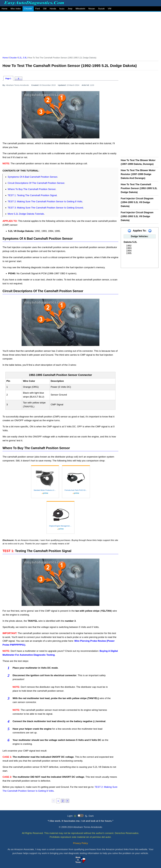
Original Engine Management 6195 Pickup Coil (61, 526)
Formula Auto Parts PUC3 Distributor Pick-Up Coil (76, 490)
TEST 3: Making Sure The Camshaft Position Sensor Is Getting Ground (45, 208)
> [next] (67, 801)
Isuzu (62, 9)
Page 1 (8, 78)
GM (45, 9)
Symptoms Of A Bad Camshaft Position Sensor (32, 177)
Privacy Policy (80, 843)
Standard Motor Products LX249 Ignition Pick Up (45, 490)
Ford (38, 9)
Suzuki (101, 9)
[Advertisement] (78, 33)
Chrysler (28, 9)
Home (4, 9)
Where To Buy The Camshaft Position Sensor (32, 189)
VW (109, 9)
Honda (53, 9)
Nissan (92, 9)
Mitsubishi (80, 9)
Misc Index (16, 9)
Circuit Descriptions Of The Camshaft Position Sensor (36, 183)
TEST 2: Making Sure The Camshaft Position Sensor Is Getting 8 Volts (45, 201)
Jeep (70, 9)
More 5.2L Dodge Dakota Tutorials (26, 214)
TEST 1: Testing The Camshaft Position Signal (32, 195)
